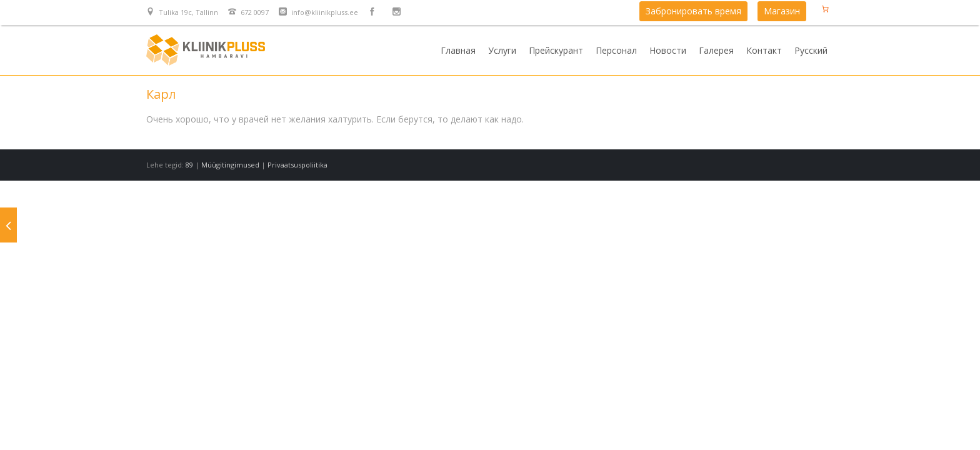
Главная (458, 50)
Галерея (716, 50)
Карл (161, 94)
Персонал (616, 50)
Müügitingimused (230, 165)
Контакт (764, 50)
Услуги (502, 50)
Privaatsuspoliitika (297, 165)
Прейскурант (556, 50)
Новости (668, 50)
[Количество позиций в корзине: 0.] (825, 9)
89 (189, 165)
